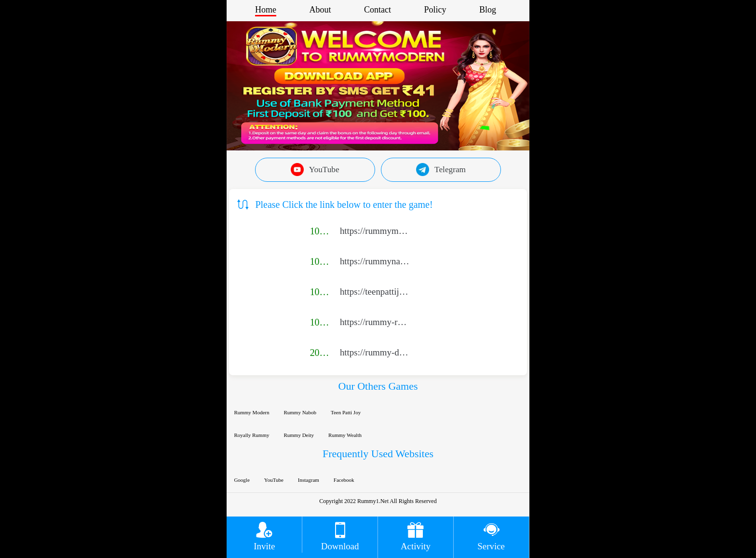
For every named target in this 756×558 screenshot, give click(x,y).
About (320, 10)
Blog (488, 10)
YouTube (315, 170)
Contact (378, 10)
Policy (435, 10)
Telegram (441, 170)
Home (266, 10)
